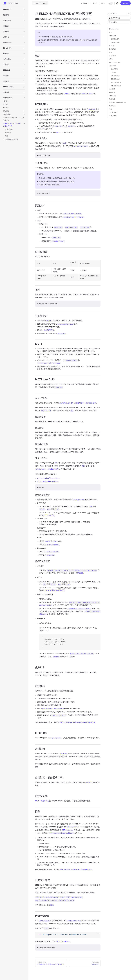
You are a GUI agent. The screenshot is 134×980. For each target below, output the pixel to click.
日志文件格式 (113, 112)
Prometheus (113, 116)
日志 (52, 905)
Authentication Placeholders (48, 478)
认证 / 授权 (113, 66)
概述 (110, 32)
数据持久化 (113, 106)
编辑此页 (113, 22)
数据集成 (112, 92)
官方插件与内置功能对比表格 (48, 304)
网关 (110, 109)
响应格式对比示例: (45, 155)
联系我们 (126, 3)
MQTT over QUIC (115, 62)
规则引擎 (112, 89)
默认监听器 (113, 49)
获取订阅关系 (59, 708)
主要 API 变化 (115, 42)
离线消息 (112, 99)
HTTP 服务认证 (49, 515)
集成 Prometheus (64, 941)
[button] (24, 9)
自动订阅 (88, 782)
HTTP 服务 (113, 96)
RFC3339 (60, 132)
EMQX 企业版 (11, 3)
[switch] (111, 3)
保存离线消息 (47, 708)
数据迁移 (114, 72)
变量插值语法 (115, 79)
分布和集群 (113, 56)
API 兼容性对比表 (44, 193)
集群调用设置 (49, 330)
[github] (117, 3)
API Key (92, 109)
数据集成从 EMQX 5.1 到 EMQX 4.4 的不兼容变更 (77, 722)
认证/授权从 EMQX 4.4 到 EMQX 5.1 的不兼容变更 (77, 403)
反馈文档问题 (114, 18)
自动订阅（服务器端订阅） (118, 102)
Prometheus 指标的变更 (47, 947)
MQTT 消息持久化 (42, 801)
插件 (110, 52)
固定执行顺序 (115, 76)
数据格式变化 (115, 39)
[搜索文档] (40, 3)
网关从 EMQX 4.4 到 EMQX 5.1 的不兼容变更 (75, 869)
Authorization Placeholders (48, 481)
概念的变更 (114, 69)
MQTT (111, 59)
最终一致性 (62, 333)
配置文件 (112, 46)
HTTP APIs (113, 36)
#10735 (80, 573)
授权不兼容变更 (116, 86)
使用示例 (41, 487)
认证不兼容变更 (116, 82)
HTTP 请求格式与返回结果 (55, 590)
